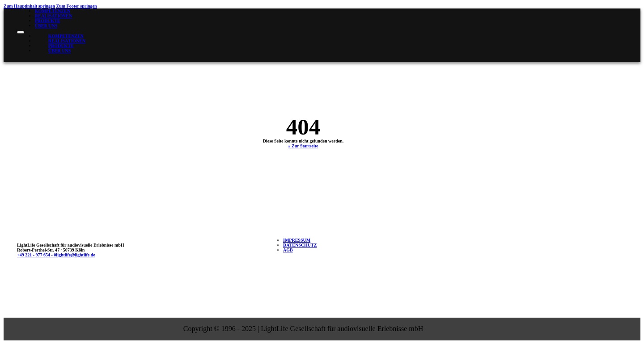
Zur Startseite (305, 146)
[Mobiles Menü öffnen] (21, 32)
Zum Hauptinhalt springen (29, 6)
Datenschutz (300, 245)
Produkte (48, 21)
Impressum (297, 240)
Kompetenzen (53, 11)
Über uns (46, 26)
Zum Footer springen (77, 6)
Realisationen (53, 16)
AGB (288, 250)
